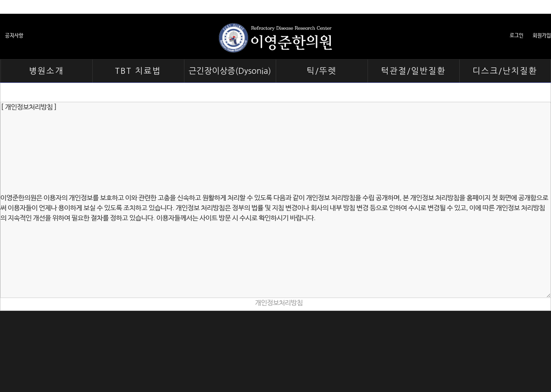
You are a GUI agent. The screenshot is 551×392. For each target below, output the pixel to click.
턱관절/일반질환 (413, 71)
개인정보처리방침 (279, 303)
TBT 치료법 (138, 71)
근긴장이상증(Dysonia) (230, 71)
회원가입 (542, 36)
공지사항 (14, 36)
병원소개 (46, 71)
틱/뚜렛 (322, 71)
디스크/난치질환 (505, 71)
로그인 (517, 36)
